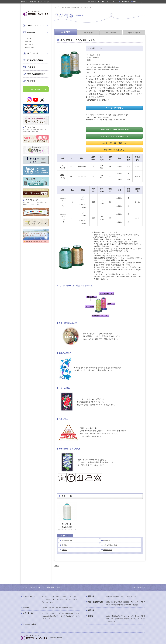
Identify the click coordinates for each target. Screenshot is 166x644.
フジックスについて (30, 596)
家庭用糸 (28, 42)
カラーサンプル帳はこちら (114, 150)
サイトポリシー (38, 587)
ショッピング (109, 1)
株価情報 (135, 605)
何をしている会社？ (62, 596)
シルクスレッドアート (33, 200)
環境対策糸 (108, 550)
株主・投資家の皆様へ (96, 602)
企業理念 (109, 596)
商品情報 (26, 608)
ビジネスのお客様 (29, 624)
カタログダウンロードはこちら (114, 143)
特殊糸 (64, 550)
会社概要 (116, 596)
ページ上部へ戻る (137, 587)
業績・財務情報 (124, 602)
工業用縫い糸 (67, 540)
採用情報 (91, 610)
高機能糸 (107, 540)
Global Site (125, 2)
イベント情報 (113, 619)
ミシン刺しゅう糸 (110, 545)
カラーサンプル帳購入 (114, 108)
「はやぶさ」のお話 (48, 602)
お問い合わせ (95, 1)
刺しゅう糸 (29, 45)
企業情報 (91, 596)
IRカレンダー (135, 602)
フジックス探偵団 (64, 613)
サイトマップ (138, 2)
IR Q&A (129, 605)
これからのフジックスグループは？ (66, 599)
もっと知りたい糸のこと (49, 613)
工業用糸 (28, 39)
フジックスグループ (131, 596)
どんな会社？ (74, 596)
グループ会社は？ (47, 599)
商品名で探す (30, 48)
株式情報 (115, 605)
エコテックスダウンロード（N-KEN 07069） (114, 130)
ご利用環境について (53, 587)
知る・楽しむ (28, 613)
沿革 (122, 596)
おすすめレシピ (124, 616)
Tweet (57, 566)
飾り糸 (64, 545)
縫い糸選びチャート (55, 616)
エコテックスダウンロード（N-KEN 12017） (114, 136)
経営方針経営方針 (112, 602)
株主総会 (122, 605)
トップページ (59, 7)
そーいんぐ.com (30, 127)
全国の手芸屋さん (112, 616)
